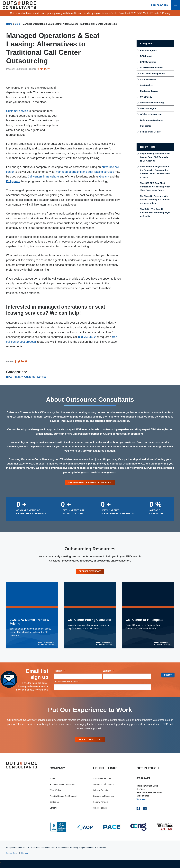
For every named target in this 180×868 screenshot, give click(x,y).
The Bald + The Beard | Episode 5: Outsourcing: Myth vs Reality (155, 213)
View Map (141, 802)
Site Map (25, 856)
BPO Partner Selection (151, 68)
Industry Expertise (101, 793)
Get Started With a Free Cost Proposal (90, 483)
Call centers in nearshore (43, 177)
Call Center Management (152, 74)
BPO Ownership (148, 62)
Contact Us (54, 805)
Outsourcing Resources (103, 799)
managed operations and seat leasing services (85, 172)
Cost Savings (147, 85)
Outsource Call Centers (103, 787)
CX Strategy (146, 97)
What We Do (55, 793)
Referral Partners (101, 805)
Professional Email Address (70, 683)
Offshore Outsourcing (151, 114)
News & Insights (148, 108)
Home (9, 24)
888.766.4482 (160, 5)
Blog (17, 24)
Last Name (112, 672)
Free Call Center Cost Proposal (63, 799)
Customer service (17, 111)
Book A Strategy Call (90, 741)
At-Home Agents (148, 50)
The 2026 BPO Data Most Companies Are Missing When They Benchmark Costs (155, 187)
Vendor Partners (100, 811)
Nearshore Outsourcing (152, 103)
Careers (53, 811)
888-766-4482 (87, 337)
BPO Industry (14, 377)
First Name (63, 672)
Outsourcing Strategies (152, 120)
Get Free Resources (90, 572)
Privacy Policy (12, 856)
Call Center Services (102, 781)
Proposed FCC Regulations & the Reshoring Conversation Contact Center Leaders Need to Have (155, 172)
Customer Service (35, 377)
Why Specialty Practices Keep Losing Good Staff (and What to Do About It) (155, 157)
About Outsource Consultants (63, 787)
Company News (148, 79)
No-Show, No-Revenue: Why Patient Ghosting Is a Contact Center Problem (155, 200)
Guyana (104, 177)
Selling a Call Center (150, 132)
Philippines (13, 181)
